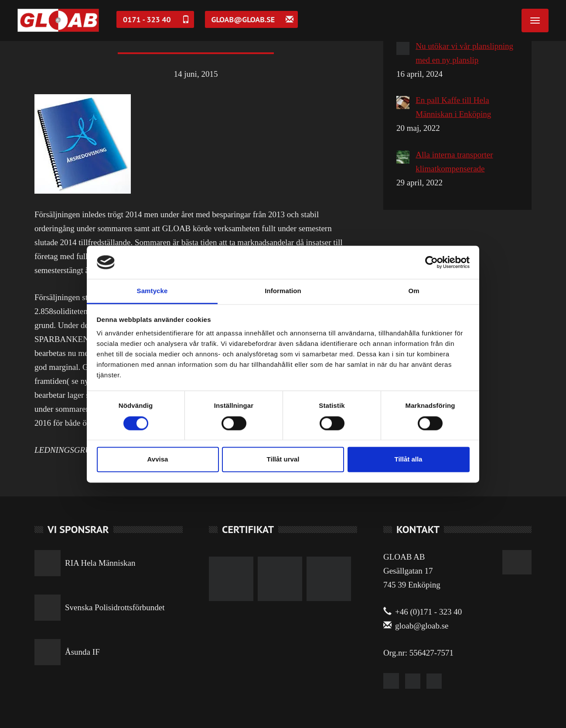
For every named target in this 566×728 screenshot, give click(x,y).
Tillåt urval (283, 460)
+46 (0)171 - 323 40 (423, 612)
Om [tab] (414, 291)
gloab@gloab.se (416, 626)
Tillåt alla (409, 460)
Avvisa (158, 460)
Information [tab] (283, 291)
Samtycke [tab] (152, 291)
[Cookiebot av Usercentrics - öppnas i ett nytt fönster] (431, 262)
